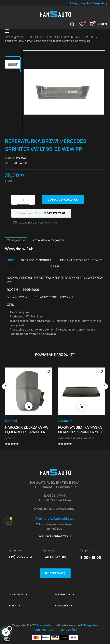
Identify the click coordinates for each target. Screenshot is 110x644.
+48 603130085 (56, 557)
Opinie (55, 266)
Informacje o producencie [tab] (81, 260)
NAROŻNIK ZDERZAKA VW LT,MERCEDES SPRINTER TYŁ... (27, 430)
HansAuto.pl (46, 625)
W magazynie (16, 240)
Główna (9, 438)
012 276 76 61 (54, 213)
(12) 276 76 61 (21, 557)
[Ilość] (23, 200)
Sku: (8, 163)
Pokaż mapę (57, 573)
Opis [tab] (11, 260)
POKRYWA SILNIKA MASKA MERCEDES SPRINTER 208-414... (81, 430)
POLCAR (21, 158)
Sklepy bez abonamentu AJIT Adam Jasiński (66, 627)
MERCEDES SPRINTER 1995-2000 (76, 438)
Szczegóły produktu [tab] (37, 260)
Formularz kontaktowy (53, 536)
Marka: (10, 158)
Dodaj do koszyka (63, 199)
